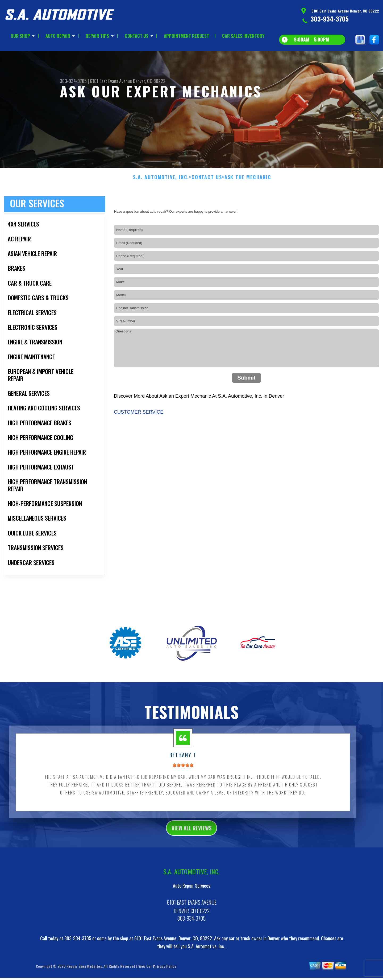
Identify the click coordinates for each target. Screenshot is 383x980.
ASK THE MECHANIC (248, 182)
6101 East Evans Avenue (111, 81)
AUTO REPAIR (58, 36)
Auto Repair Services (191, 892)
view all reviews (192, 833)
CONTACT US (137, 36)
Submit (247, 382)
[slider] (183, 769)
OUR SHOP (20, 36)
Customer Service (139, 416)
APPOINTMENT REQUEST (186, 36)
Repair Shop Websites (84, 972)
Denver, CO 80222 (149, 81)
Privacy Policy (165, 972)
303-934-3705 (330, 19)
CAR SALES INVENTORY (243, 36)
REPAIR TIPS (97, 36)
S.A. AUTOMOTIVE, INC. (161, 182)
